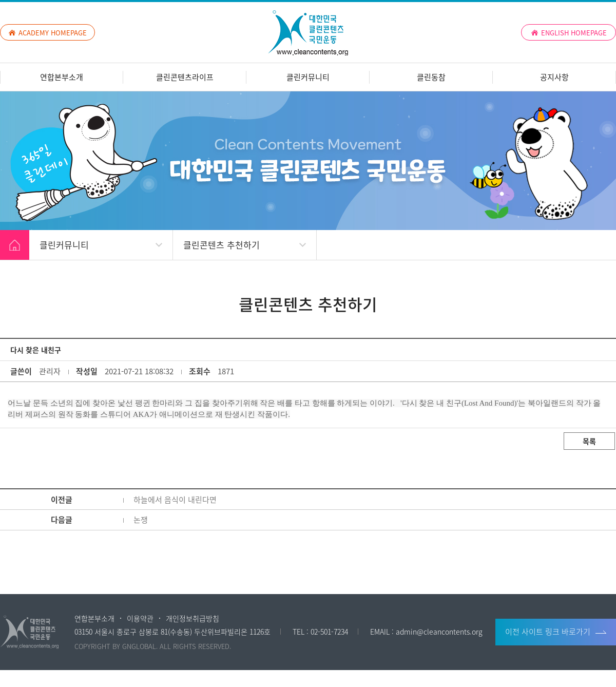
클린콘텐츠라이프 (185, 77)
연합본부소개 (62, 77)
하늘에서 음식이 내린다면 (175, 500)
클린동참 (431, 77)
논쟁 (141, 520)
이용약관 (140, 618)
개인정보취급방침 (192, 618)
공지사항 (554, 77)
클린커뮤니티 (308, 77)
